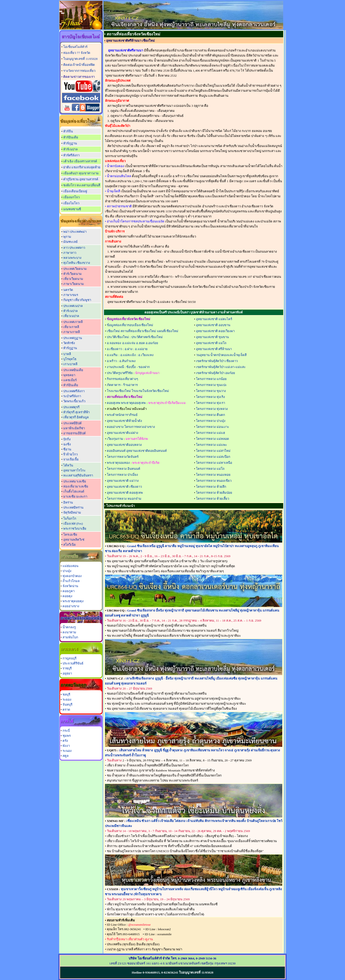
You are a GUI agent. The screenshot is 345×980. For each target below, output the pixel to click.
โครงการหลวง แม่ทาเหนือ (214, 463)
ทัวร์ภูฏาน (70, 143)
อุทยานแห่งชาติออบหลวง (124, 445)
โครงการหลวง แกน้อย (211, 379)
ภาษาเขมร (71, 295)
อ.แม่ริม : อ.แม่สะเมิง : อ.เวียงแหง (130, 355)
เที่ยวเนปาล (71, 316)
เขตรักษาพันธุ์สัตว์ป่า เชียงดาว (217, 361)
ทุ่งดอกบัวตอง (72, 576)
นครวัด (68, 290)
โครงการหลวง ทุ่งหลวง (212, 409)
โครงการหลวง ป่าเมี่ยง (122, 475)
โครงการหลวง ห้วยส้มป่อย (214, 493)
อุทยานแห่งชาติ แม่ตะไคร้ (214, 319)
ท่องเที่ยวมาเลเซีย (76, 486)
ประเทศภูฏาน (73, 338)
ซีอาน (67, 449)
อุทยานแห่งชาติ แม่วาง (123, 481)
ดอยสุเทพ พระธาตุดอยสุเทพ (126, 403)
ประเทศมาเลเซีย (75, 481)
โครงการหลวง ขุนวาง (211, 391)
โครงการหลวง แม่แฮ (210, 433)
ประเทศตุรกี (71, 407)
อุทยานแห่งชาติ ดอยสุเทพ (125, 493)
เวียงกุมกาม (115, 439)
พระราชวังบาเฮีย (75, 529)
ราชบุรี (67, 668)
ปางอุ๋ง (67, 571)
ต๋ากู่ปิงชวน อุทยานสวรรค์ (81, 179)
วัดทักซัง (69, 343)
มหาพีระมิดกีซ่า (74, 428)
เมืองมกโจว (71, 197)
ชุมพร (67, 736)
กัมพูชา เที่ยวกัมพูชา (77, 300)
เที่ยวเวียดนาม (73, 279)
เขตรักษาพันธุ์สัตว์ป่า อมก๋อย (216, 373)
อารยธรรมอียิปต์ (75, 433)
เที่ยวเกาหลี (71, 327)
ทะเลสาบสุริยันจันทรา (78, 475)
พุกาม (67, 237)
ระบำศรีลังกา (72, 396)
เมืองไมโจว (71, 203)
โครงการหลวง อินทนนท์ (124, 469)
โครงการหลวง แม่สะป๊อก (213, 457)
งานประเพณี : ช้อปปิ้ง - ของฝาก (128, 367)
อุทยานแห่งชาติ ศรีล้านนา (214, 349)
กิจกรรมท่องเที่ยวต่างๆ (122, 379)
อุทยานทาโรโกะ (74, 470)
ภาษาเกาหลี (72, 332)
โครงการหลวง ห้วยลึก (211, 487)
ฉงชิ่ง (67, 444)
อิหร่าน (68, 502)
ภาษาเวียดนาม (74, 284)
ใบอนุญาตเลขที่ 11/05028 (80, 59)
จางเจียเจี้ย (71, 459)
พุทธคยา (69, 375)
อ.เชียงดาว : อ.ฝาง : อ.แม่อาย (127, 349)
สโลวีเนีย (69, 545)
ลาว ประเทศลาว (74, 248)
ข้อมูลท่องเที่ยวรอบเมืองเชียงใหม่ (130, 325)
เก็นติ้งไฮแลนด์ (74, 491)
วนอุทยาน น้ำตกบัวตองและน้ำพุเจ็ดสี (221, 355)
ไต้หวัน (68, 465)
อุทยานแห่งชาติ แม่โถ (211, 343)
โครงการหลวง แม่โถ (210, 469)
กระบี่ (66, 731)
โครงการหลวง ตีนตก (210, 415)
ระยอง (67, 700)
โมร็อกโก (70, 518)
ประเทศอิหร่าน (73, 507)
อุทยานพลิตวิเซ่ (74, 540)
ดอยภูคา (69, 591)
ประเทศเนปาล (73, 306)
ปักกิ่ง (67, 439)
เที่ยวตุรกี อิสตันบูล (76, 417)
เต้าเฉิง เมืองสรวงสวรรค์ (80, 161)
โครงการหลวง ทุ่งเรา (210, 403)
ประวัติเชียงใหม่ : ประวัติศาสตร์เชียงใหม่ (135, 337)
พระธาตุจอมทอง (118, 463)
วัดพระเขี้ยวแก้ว (74, 401)
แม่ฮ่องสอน (70, 566)
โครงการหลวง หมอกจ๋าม (124, 499)
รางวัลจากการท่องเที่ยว (79, 71)
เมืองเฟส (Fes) (73, 524)
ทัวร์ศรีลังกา (71, 155)
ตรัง (65, 741)
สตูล (66, 756)
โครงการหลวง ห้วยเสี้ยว (213, 499)
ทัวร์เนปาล (70, 149)
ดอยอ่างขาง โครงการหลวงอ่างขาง (131, 427)
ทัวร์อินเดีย (71, 137)
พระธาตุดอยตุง (73, 601)
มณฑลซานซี (72, 209)
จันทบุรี (67, 705)
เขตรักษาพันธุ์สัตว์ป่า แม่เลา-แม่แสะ (221, 367)
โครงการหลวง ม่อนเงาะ (213, 427)
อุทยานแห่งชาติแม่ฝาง (123, 433)
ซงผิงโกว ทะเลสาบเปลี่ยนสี (82, 185)
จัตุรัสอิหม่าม (72, 513)
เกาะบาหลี (70, 364)
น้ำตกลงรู (69, 627)
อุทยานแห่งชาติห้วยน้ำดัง (124, 421)
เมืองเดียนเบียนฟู (75, 191)
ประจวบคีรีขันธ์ (73, 663)
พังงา (66, 746)
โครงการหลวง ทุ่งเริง (210, 397)
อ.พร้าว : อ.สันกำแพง (121, 361)
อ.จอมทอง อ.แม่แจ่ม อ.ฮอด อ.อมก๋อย (132, 343)
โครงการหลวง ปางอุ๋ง (211, 421)
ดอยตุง (67, 596)
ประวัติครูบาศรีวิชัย (120, 373)
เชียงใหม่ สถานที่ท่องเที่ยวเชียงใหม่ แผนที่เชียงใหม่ (143, 331)
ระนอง (67, 751)
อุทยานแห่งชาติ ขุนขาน (212, 337)
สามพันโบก (70, 637)
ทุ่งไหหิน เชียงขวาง (77, 263)
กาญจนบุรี (69, 658)
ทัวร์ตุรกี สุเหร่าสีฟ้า (76, 412)
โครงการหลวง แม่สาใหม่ (213, 451)
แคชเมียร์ (70, 380)
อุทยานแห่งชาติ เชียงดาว (124, 487)
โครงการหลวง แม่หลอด (213, 439)
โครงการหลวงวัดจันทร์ (123, 457)
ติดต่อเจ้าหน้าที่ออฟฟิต (79, 65)
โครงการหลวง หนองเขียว (214, 481)
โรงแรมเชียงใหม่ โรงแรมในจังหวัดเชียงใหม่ (138, 391)
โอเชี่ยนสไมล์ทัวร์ (75, 47)
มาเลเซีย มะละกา (75, 496)
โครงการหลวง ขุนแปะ (211, 385)
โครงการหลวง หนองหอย (213, 475)
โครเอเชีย (70, 535)
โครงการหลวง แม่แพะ (211, 445)
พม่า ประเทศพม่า (75, 232)
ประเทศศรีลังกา (74, 391)
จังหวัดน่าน (70, 586)
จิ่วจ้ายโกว (70, 454)
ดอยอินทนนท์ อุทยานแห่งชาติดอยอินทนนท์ (137, 451)
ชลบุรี (66, 694)
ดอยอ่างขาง (71, 606)
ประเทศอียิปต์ (72, 423)
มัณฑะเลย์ (70, 242)
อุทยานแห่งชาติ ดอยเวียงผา (215, 331)
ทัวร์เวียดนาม (72, 274)
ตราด (66, 710)
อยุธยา (67, 673)
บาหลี (67, 354)
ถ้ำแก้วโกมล (71, 581)
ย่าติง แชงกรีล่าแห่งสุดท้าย (82, 167)
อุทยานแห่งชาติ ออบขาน (213, 325)
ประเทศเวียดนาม (75, 269)
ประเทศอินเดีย (73, 370)
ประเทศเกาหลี (73, 322)
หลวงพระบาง (72, 258)
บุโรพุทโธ (70, 359)
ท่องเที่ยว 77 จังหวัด (77, 53)
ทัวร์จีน (68, 131)
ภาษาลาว (70, 253)
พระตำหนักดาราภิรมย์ (122, 415)
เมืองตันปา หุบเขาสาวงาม (81, 173)
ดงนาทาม (69, 632)
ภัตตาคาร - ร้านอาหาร (122, 385)
